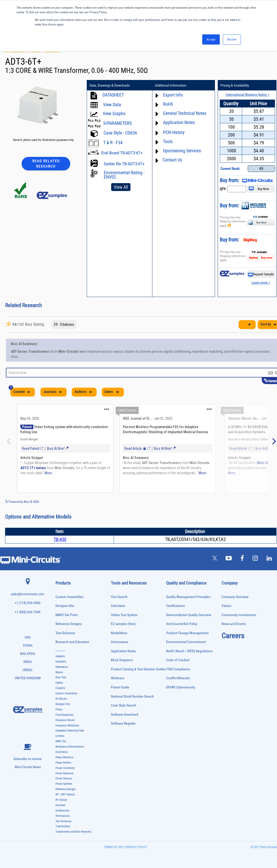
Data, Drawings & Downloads (110, 85)
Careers (233, 636)
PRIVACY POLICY (136, 847)
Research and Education (72, 642)
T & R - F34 (113, 143)
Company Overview (235, 597)
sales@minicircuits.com (28, 594)
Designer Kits (65, 606)
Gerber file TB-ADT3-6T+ (124, 164)
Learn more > (261, 282)
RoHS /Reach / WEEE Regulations (189, 651)
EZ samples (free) (123, 624)
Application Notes (179, 122)
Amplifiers (61, 662)
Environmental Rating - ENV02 (124, 175)
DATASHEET (113, 95)
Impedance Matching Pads (70, 731)
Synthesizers (62, 811)
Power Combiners (65, 768)
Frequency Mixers (65, 720)
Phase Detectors (64, 757)
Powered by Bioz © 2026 (22, 502)
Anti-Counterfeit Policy (182, 624)
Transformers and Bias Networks (73, 832)
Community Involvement (239, 615)
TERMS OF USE (113, 847)
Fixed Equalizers (64, 715)
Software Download (125, 715)
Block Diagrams (122, 660)
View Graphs (114, 113)
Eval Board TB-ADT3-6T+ (122, 153)
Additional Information (171, 85)
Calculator (118, 606)
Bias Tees (61, 677)
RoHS (168, 104)
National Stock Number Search (132, 696)
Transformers (63, 826)
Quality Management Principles (188, 597)
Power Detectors (64, 773)
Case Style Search (123, 705)
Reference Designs (69, 624)
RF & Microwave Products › (24, 51)
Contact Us (172, 160)
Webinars (118, 678)
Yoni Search (119, 597)
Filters (59, 709)
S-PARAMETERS (118, 123)
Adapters (60, 656)
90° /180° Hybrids (65, 795)
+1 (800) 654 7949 (28, 612)
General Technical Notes (185, 113)
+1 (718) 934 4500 (28, 603)
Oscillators (62, 752)
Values (226, 606)
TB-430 (60, 539)
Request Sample (261, 274)
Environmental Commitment (186, 642)
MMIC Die (61, 741)
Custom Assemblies (69, 597)
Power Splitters (64, 784)
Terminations (63, 816)
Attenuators (62, 667)
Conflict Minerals (178, 678)
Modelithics (119, 633)
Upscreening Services (182, 151)
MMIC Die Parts (67, 615)
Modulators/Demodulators (70, 747)
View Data (112, 105)
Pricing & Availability (235, 85)
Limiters (60, 736)
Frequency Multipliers (67, 725)
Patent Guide (120, 687)
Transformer (52, 51)
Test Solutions (65, 633)
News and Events (234, 624)
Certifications (175, 606)
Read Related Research (46, 164)
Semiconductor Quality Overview (189, 615)
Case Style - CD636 (120, 133)
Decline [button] (232, 39)
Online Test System (124, 615)
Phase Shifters (63, 763)
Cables (59, 683)
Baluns (59, 672)
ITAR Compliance (178, 669)
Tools (168, 141)
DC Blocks (61, 699)
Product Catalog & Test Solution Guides (138, 669)
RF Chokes (61, 800)
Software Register (123, 723)
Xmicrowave (120, 642)
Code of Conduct (178, 660)
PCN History (174, 132)
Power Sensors (64, 778)
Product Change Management (187, 633)
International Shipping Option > (247, 94)
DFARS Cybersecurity (181, 687)
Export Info (173, 95)
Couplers (60, 688)
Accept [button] (211, 39)
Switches (60, 805)
